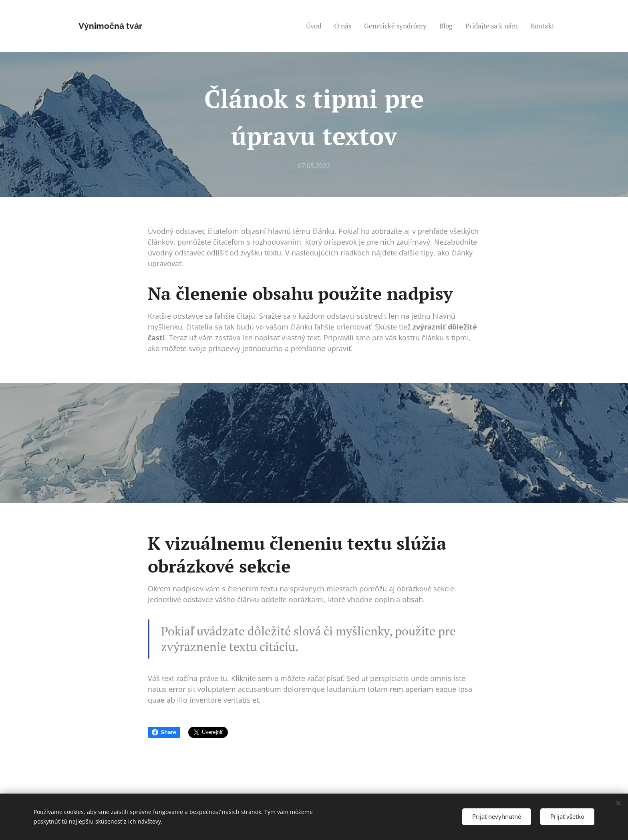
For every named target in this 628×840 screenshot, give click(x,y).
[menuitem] (316, 26)
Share (164, 732)
